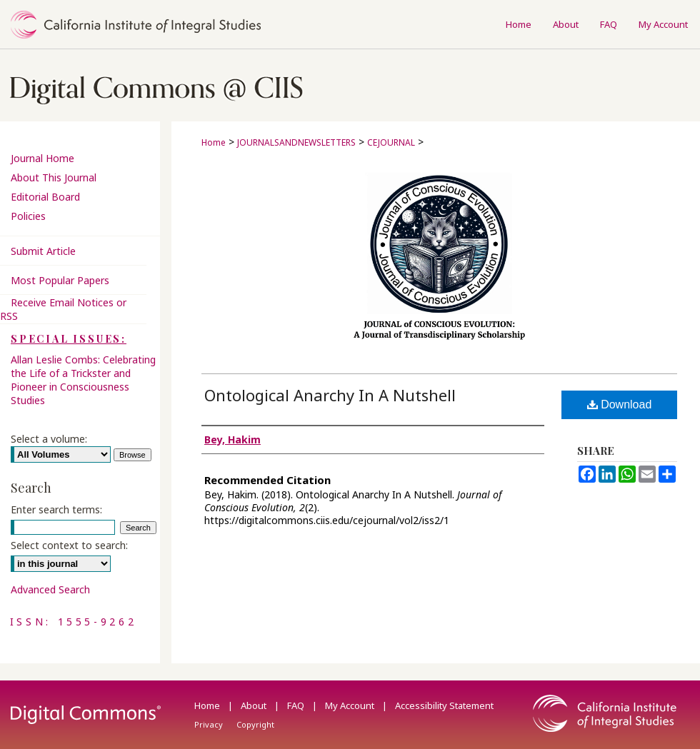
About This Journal (54, 177)
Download (620, 404)
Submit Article (43, 251)
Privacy (210, 724)
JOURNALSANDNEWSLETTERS (296, 142)
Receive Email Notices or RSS (63, 309)
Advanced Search (50, 589)
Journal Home (42, 158)
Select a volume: (49, 439)
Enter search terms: (56, 509)
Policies (28, 216)
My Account (351, 705)
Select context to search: (69, 545)
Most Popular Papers (60, 280)
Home (214, 142)
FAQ (297, 705)
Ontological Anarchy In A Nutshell (330, 395)
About (255, 705)
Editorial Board (45, 197)
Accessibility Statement (444, 705)
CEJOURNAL (391, 142)
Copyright (255, 724)
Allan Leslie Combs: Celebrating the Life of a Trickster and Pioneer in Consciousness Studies (83, 380)
